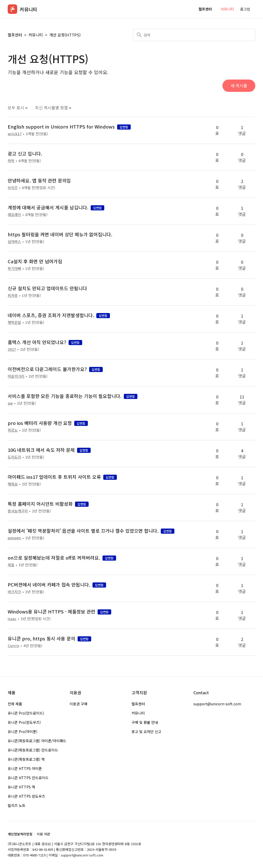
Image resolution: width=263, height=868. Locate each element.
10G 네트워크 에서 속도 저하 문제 (41, 450)
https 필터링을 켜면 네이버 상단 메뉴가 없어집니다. (60, 234)
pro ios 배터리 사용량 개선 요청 (40, 423)
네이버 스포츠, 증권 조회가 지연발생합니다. (51, 315)
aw (10, 403)
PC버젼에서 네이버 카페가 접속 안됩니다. (49, 584)
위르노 (13, 430)
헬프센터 (205, 9)
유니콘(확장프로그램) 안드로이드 (33, 750)
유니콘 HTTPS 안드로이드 (28, 778)
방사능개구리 (18, 511)
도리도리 (14, 457)
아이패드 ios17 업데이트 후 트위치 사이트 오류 (54, 477)
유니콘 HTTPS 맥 (21, 787)
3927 (12, 349)
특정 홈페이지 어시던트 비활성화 (40, 504)
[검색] (194, 35)
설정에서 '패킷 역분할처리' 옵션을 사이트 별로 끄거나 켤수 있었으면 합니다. (83, 531)
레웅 (11, 565)
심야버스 (14, 241)
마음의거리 (16, 376)
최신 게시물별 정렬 (53, 108)
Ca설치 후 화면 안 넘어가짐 (35, 261)
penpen (14, 538)
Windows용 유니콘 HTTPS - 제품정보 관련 (51, 611)
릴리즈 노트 (17, 805)
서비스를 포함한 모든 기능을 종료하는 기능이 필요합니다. (65, 396)
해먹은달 (14, 322)
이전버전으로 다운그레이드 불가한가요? (47, 369)
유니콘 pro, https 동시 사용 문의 (41, 638)
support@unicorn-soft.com (217, 704)
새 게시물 (239, 85)
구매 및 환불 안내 (145, 722)
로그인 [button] (245, 9)
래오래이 (14, 214)
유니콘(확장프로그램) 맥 (26, 759)
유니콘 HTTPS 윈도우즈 (26, 796)
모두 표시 (18, 108)
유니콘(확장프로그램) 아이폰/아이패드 (37, 741)
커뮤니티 (227, 9)
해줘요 (13, 484)
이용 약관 (43, 834)
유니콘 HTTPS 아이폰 (25, 768)
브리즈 (13, 188)
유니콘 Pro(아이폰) (23, 732)
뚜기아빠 (14, 268)
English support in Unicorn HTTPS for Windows (61, 126)
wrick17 (15, 134)
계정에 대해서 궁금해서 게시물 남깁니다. (48, 207)
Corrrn (13, 646)
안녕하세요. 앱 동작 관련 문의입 (39, 180)
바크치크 (14, 592)
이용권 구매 (78, 704)
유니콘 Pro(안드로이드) (26, 713)
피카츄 (13, 295)
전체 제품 (15, 704)
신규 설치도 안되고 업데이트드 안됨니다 (47, 288)
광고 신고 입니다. (25, 153)
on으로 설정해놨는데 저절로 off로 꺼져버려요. (54, 558)
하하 (11, 161)
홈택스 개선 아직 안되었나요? (37, 342)
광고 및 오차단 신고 (146, 732)
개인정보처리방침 (20, 834)
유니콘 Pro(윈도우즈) (24, 722)
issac (12, 619)
